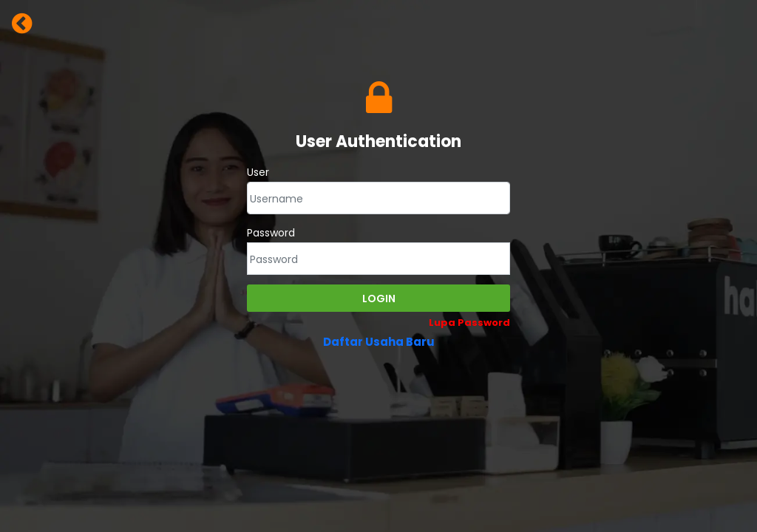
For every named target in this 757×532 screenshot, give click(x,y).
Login (379, 299)
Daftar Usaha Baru (379, 342)
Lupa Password (469, 323)
